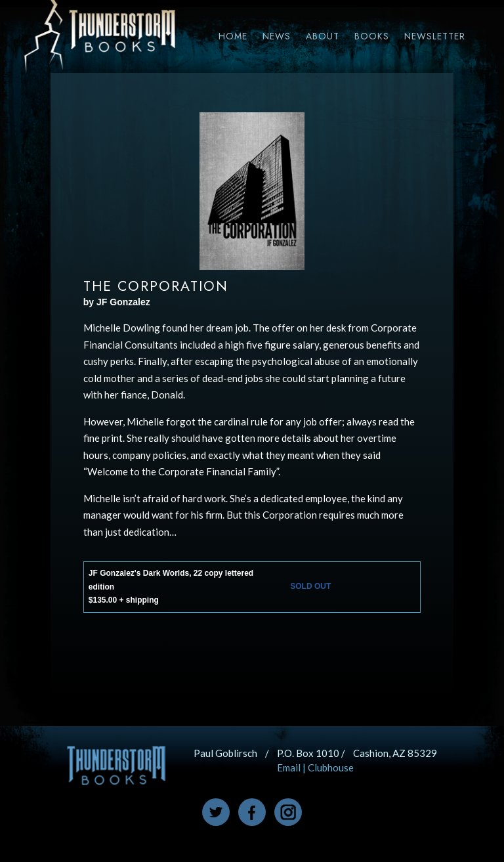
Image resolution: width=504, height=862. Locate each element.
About (323, 36)
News (277, 36)
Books (372, 36)
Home (233, 36)
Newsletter (435, 36)
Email (289, 767)
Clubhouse (331, 767)
